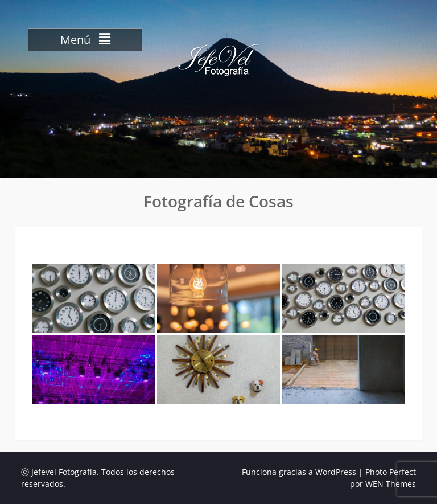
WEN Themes (391, 484)
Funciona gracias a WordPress (299, 472)
